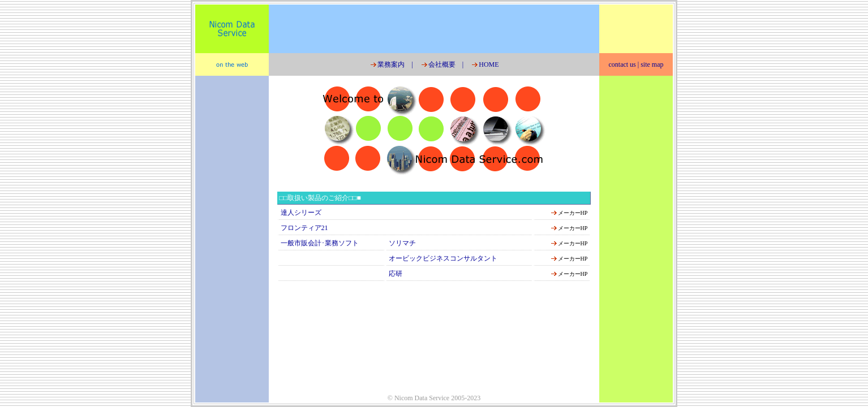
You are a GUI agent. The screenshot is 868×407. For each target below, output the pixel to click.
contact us (622, 64)
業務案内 (387, 64)
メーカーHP (573, 213)
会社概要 (438, 64)
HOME (484, 64)
